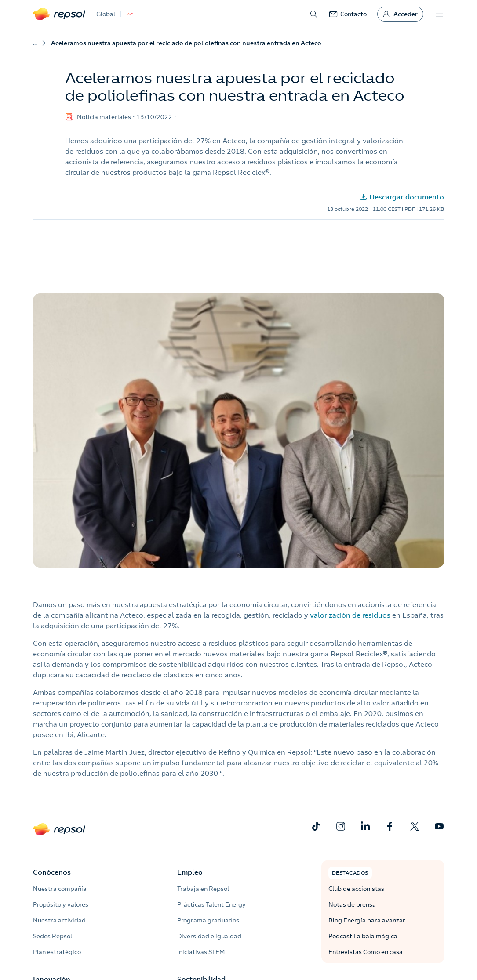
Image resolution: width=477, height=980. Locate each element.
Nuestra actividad (59, 920)
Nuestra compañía (60, 889)
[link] (348, 14)
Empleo (190, 872)
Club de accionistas (356, 889)
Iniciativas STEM (201, 952)
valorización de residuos (350, 615)
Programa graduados (208, 920)
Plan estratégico (57, 952)
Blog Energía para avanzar (367, 920)
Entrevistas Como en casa (366, 952)
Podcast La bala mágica (363, 936)
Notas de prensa (352, 904)
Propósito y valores (61, 904)
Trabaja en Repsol (203, 889)
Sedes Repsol (53, 936)
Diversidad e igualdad (209, 936)
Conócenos (52, 872)
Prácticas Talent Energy (211, 904)
